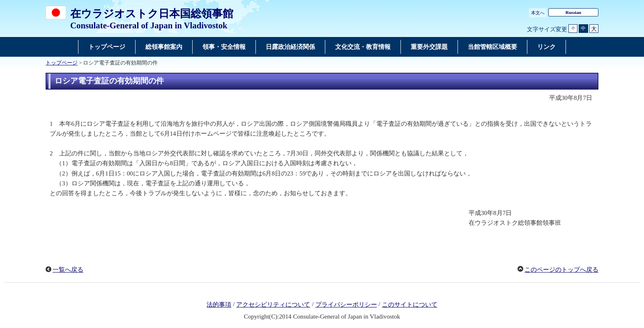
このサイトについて (410, 305)
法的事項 (219, 305)
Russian (573, 12)
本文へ (538, 13)
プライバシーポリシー (346, 305)
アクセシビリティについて (273, 305)
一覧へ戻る (68, 270)
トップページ (62, 63)
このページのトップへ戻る (561, 270)
